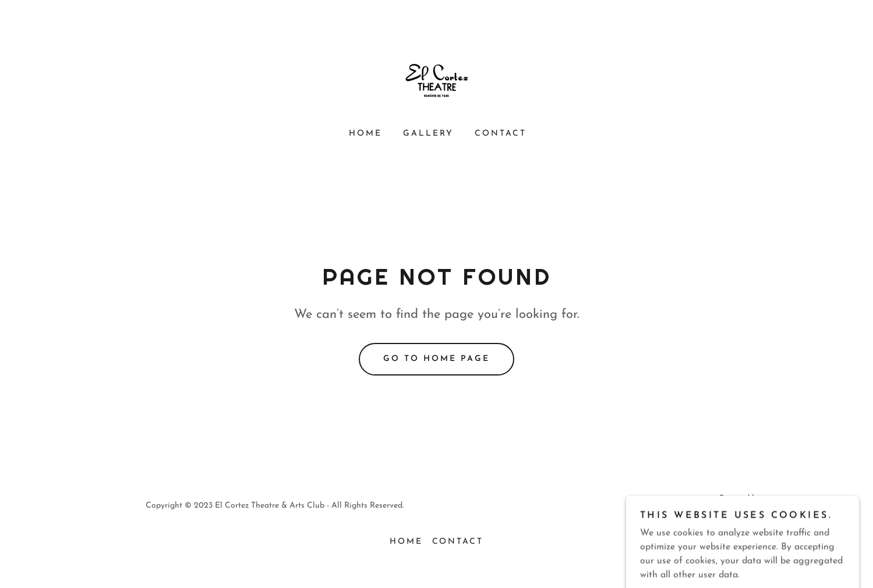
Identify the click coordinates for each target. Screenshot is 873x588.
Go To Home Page (436, 359)
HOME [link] (365, 134)
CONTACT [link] (501, 134)
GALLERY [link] (428, 134)
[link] (437, 81)
